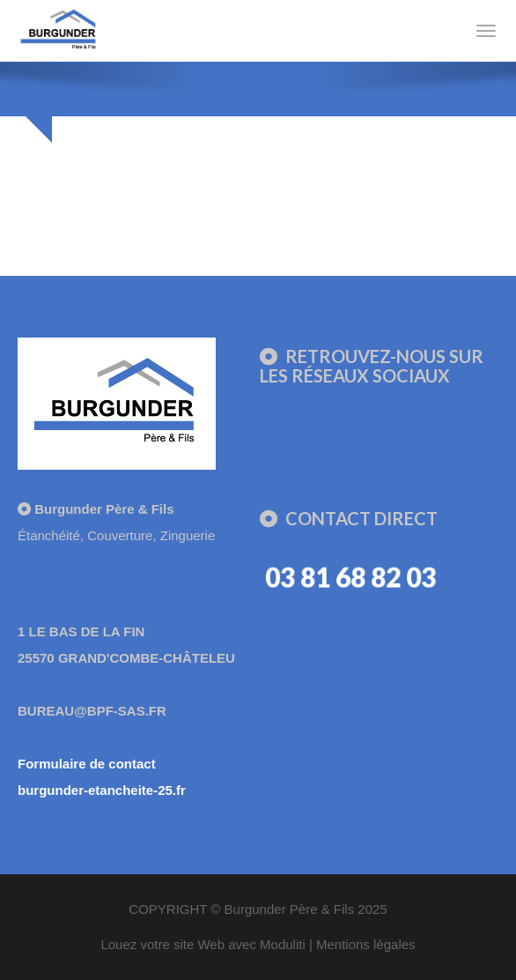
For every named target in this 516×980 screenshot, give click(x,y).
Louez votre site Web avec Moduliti (203, 944)
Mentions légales (366, 944)
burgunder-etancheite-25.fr (102, 790)
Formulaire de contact (87, 764)
